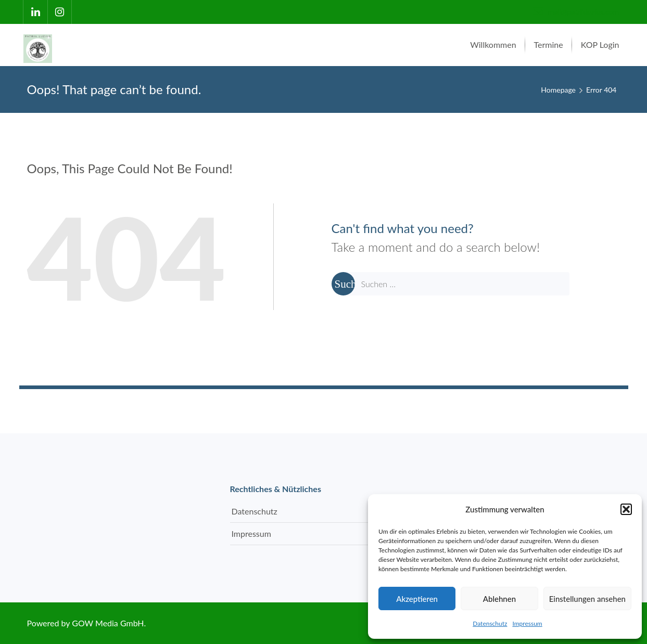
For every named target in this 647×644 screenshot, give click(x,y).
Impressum (527, 623)
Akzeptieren (417, 599)
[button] (626, 509)
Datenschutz (490, 623)
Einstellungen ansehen (587, 599)
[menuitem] (493, 45)
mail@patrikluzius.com (576, 12)
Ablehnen (499, 599)
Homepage (558, 90)
